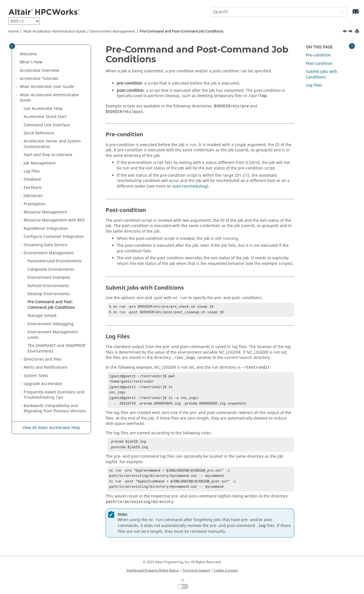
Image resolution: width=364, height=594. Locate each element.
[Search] (341, 12)
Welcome (28, 54)
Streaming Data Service (45, 245)
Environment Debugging (51, 324)
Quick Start (45, 117)
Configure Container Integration (54, 237)
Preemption (34, 204)
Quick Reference (39, 133)
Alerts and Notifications (46, 367)
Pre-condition (318, 55)
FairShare (33, 188)
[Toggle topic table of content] (352, 46)
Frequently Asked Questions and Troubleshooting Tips (54, 395)
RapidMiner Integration (46, 229)
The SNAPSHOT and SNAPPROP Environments (56, 348)
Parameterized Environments (55, 261)
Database (32, 179)
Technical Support (196, 570)
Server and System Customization (52, 144)
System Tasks (36, 376)
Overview (39, 71)
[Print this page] (358, 32)
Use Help (43, 109)
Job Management (40, 163)
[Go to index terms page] (350, 14)
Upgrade (43, 384)
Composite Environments (51, 269)
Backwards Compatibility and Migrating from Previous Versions (55, 409)
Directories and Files (43, 359)
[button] (18, 54)
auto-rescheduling (190, 186)
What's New (31, 62)
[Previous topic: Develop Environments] (345, 32)
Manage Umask (42, 316)
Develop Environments (49, 294)
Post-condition (319, 64)
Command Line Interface (47, 125)
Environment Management (113, 31)
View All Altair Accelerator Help (51, 428)
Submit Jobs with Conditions (322, 74)
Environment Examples (49, 278)
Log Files (32, 171)
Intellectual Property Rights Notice (153, 570)
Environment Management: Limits (53, 335)
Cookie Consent (226, 570)
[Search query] (279, 12)
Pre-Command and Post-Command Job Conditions (181, 31)
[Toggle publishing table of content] (12, 46)
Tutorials (39, 79)
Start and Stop (48, 155)
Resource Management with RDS (54, 220)
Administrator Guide (54, 31)
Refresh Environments (48, 286)
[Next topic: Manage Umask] (351, 32)
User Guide (47, 87)
